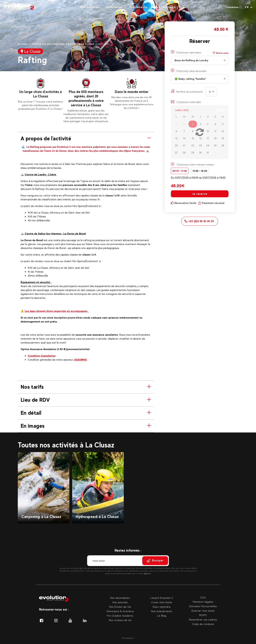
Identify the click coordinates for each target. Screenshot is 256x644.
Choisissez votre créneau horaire (195, 164)
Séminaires (114, 7)
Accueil (23, 44)
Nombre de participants (187, 91)
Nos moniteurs (165, 7)
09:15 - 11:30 (180, 171)
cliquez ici (147, 574)
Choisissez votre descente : (189, 71)
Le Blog (162, 616)
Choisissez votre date (186, 102)
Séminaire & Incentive (120, 611)
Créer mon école (162, 602)
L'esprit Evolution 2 (162, 598)
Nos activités (90, 7)
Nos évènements (162, 611)
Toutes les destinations (48, 44)
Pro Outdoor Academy (120, 616)
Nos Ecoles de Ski (120, 607)
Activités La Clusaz (81, 44)
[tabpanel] (41, 94)
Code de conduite (203, 624)
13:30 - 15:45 (200, 171)
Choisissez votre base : (186, 52)
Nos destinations (120, 598)
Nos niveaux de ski (120, 620)
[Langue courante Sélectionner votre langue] (249, 7)
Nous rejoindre (162, 607)
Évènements (138, 7)
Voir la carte (221, 53)
